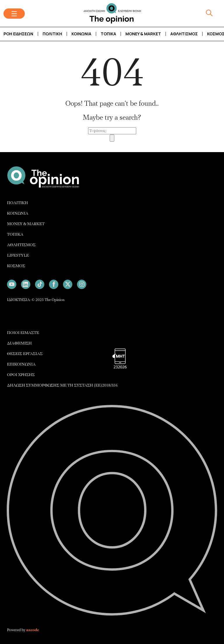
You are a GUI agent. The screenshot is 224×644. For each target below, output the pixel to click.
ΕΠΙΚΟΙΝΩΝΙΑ (21, 364)
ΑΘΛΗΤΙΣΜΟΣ (21, 245)
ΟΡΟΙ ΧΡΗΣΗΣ (21, 375)
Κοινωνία (81, 34)
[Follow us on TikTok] (40, 284)
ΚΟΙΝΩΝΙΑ (18, 213)
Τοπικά (108, 34)
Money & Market (143, 34)
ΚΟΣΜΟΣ (16, 266)
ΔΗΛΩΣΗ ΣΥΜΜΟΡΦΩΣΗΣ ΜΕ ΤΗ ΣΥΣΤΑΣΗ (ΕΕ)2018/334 (62, 385)
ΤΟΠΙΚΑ (15, 234)
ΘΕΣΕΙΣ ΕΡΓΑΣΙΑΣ (25, 354)
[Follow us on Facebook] (54, 284)
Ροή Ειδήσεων (18, 34)
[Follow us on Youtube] (12, 284)
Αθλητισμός (184, 34)
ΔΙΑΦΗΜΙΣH (19, 343)
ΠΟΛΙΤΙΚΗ (17, 203)
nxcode (33, 630)
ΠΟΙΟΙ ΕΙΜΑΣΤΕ (23, 333)
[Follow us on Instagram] (82, 284)
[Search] (112, 138)
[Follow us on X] (68, 284)
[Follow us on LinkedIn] (26, 284)
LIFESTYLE (18, 255)
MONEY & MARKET (26, 224)
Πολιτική (52, 34)
